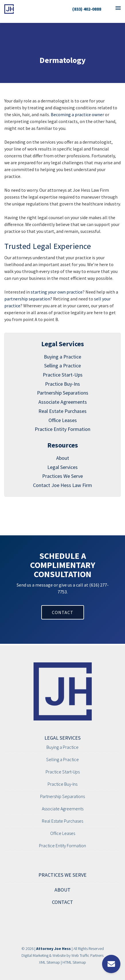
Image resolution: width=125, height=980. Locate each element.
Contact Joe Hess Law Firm (62, 485)
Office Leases (63, 420)
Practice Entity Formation (62, 429)
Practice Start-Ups (63, 375)
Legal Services (62, 467)
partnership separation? (28, 299)
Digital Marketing (35, 955)
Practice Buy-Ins (62, 384)
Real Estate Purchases (62, 411)
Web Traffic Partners (87, 955)
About (63, 458)
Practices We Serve (62, 476)
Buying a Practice (62, 357)
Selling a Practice (62, 366)
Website (59, 955)
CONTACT (63, 612)
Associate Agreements (63, 402)
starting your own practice (57, 292)
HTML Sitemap (74, 962)
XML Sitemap (49, 962)
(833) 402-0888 (87, 9)
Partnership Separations (63, 393)
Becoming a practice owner (77, 114)
